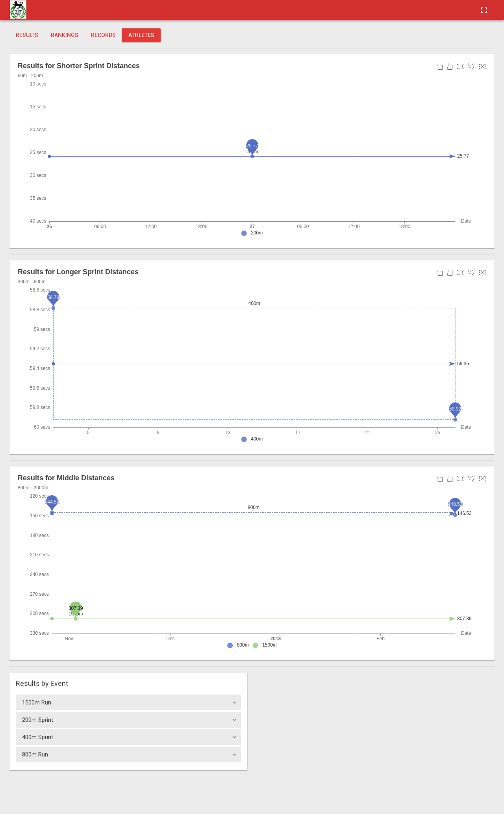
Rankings (65, 35)
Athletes (141, 35)
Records (103, 35)
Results (27, 35)
